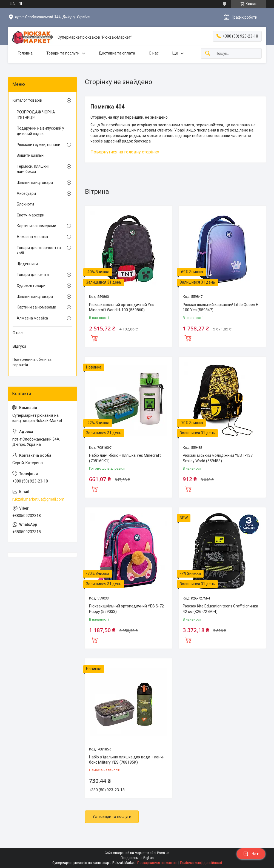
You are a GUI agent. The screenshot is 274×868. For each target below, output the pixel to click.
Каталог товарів (27, 100)
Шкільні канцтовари (35, 182)
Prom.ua (163, 853)
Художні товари (31, 285)
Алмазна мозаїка (32, 237)
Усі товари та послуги (112, 816)
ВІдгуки (19, 346)
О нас (154, 53)
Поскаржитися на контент (157, 863)
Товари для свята (33, 275)
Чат (251, 854)
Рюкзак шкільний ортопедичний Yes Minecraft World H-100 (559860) (122, 307)
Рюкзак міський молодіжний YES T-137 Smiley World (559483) (218, 458)
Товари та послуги (63, 53)
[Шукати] (208, 54)
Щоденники (27, 264)
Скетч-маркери (31, 215)
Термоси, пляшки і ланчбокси (33, 169)
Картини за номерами (36, 226)
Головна (25, 53)
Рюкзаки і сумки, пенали (38, 145)
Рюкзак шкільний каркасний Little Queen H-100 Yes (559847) (221, 307)
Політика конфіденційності (201, 863)
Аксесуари (26, 193)
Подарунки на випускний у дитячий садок (40, 131)
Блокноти (25, 204)
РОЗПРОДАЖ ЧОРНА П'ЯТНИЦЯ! (36, 115)
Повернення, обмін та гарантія (32, 362)
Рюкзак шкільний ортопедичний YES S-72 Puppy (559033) (126, 609)
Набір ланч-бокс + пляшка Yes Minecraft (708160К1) (125, 458)
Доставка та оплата (117, 53)
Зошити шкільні (31, 155)
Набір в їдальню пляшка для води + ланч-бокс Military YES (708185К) (127, 760)
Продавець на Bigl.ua (137, 858)
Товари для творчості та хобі (39, 250)
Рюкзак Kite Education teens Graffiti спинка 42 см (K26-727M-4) (220, 609)
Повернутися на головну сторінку (125, 152)
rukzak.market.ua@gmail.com (38, 499)
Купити (94, 338)
